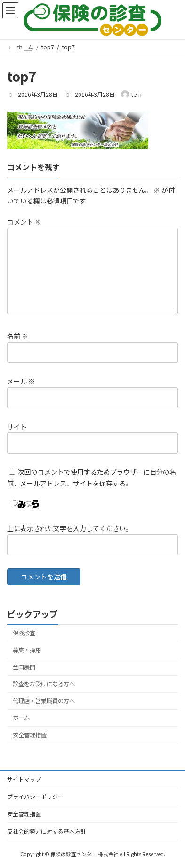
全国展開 (24, 667)
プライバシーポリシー (35, 796)
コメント (24, 222)
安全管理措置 (30, 735)
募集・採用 (27, 650)
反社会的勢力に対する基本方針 (47, 831)
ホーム (21, 718)
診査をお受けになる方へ (44, 684)
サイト (17, 427)
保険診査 (24, 633)
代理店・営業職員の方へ (44, 701)
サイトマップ (24, 779)
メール (21, 382)
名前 (18, 336)
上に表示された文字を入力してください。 (70, 528)
